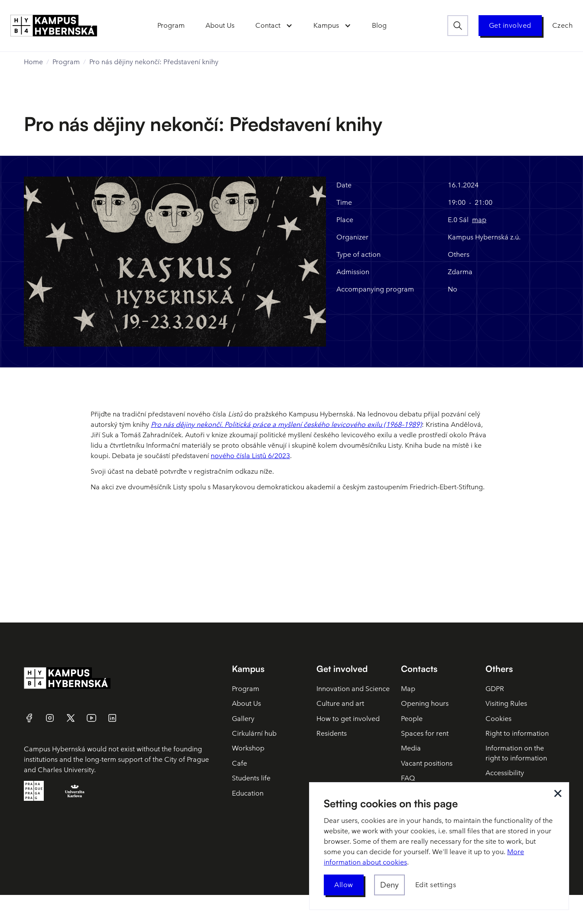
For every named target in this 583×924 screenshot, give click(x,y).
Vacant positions (427, 763)
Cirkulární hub (254, 733)
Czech (563, 25)
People (412, 719)
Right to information (517, 733)
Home (33, 62)
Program (66, 62)
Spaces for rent (425, 733)
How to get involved (348, 719)
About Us (246, 703)
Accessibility (505, 773)
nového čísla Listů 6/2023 (250, 456)
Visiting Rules (506, 703)
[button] (274, 26)
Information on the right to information (516, 753)
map (479, 220)
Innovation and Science (353, 689)
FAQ (408, 778)
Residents (332, 733)
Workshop (248, 748)
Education (248, 793)
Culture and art (340, 703)
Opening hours (425, 703)
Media (411, 748)
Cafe (239, 763)
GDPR (495, 689)
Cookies (498, 719)
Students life (251, 778)
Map (408, 689)
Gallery (243, 719)
